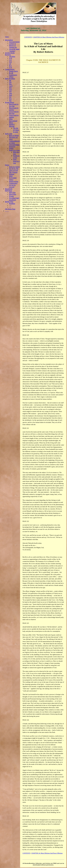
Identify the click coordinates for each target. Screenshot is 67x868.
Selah (11, 176)
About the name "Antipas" (14, 50)
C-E (10, 60)
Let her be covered (12, 186)
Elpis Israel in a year (16, 161)
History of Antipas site (13, 46)
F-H (10, 62)
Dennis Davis (13, 71)
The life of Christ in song (16, 130)
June (11, 90)
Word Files (13, 194)
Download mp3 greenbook (14, 199)
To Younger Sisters (13, 179)
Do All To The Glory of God (14, 170)
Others (11, 77)
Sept (10, 95)
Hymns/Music (10, 102)
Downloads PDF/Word (9, 190)
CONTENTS (28, 37)
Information (9, 40)
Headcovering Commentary (14, 182)
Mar (10, 84)
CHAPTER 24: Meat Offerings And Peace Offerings (49, 37)
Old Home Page (10, 209)
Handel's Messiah (12, 125)
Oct (10, 97)
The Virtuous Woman (13, 173)
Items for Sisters (14, 167)
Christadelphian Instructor (14, 146)
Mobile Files (9, 202)
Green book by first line (14, 113)
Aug (10, 93)
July (10, 91)
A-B (10, 58)
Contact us (12, 44)
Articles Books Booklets (10, 54)
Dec (10, 101)
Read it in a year (14, 150)
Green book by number (14, 116)
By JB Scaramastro (13, 74)
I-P (10, 64)
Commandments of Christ (14, 142)
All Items (12, 57)
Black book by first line (14, 105)
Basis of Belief (14, 136)
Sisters (11, 148)
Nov (10, 99)
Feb (10, 82)
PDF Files (12, 192)
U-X (10, 68)
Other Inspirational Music (13, 121)
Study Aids (9, 134)
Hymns (11, 196)
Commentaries (10, 69)
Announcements (14, 42)
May (11, 88)
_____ (7, 211)
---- (10, 205)
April (11, 86)
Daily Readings (10, 79)
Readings (12, 204)
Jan (10, 80)
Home (7, 37)
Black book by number (14, 109)
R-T (10, 66)
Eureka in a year (16, 157)
